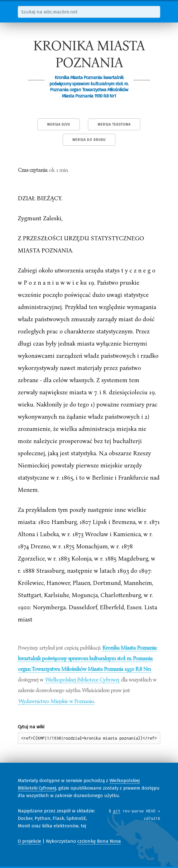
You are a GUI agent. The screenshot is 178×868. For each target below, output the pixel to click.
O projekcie (29, 841)
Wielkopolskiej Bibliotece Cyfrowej (82, 679)
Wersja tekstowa (114, 125)
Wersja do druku (89, 140)
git (117, 811)
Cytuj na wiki (31, 727)
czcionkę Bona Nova (99, 841)
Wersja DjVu (59, 125)
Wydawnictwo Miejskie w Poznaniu (56, 701)
